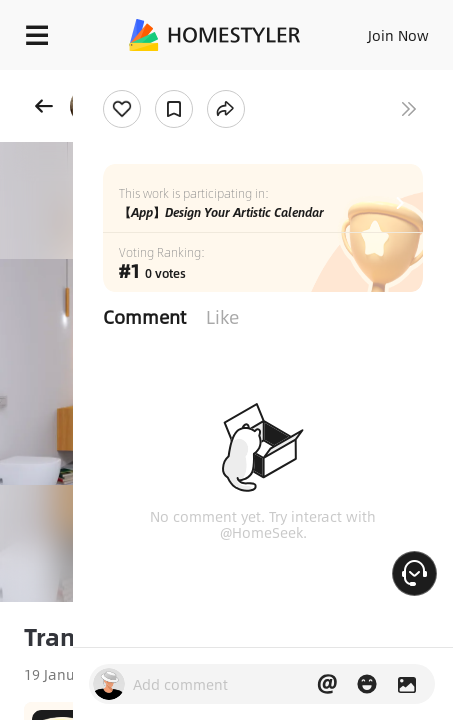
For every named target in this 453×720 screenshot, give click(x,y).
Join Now (398, 35)
